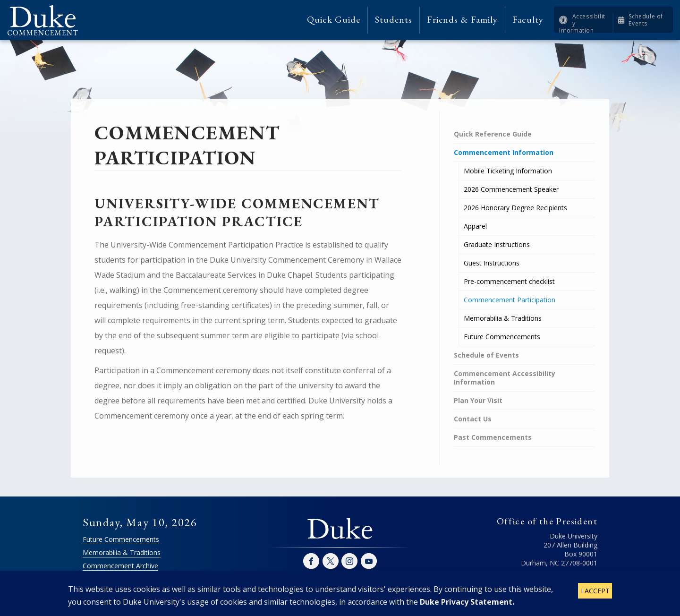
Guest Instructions (492, 263)
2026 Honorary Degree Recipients (515, 208)
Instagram (349, 561)
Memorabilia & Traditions (503, 318)
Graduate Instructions (497, 244)
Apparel (475, 226)
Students (394, 20)
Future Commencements (502, 337)
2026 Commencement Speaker (511, 189)
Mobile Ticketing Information (508, 171)
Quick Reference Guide (493, 134)
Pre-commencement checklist (509, 281)
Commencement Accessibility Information (505, 378)
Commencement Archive (120, 566)
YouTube (369, 561)
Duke (340, 529)
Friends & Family (462, 20)
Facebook (311, 561)
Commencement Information (504, 152)
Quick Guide (334, 20)
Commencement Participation (510, 300)
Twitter (331, 561)
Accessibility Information (582, 23)
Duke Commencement (46, 20)
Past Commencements (493, 437)
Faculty (528, 20)
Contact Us (473, 419)
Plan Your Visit (478, 400)
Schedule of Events (646, 20)
